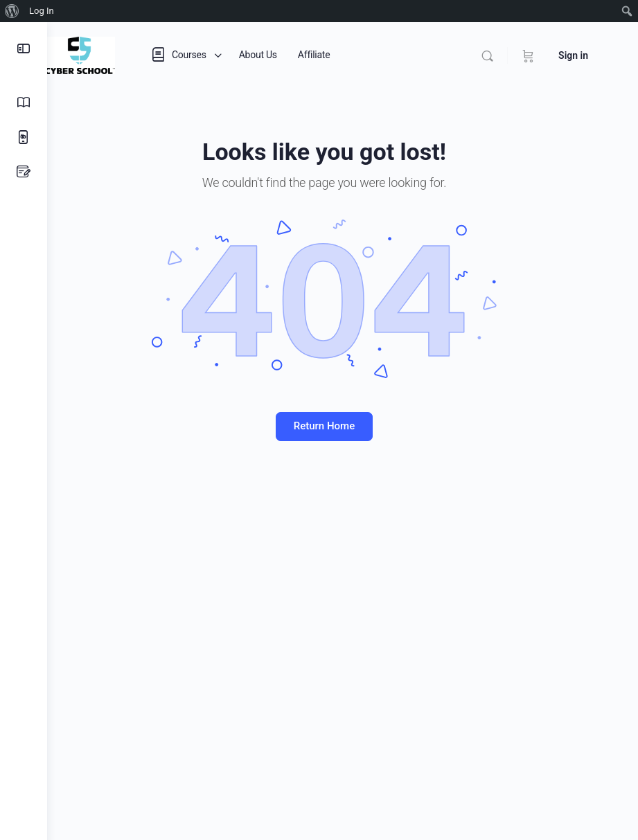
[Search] (487, 56)
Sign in (573, 55)
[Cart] (528, 55)
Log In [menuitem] (42, 11)
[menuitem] (12, 11)
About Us (295, 55)
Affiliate (351, 55)
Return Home (342, 426)
